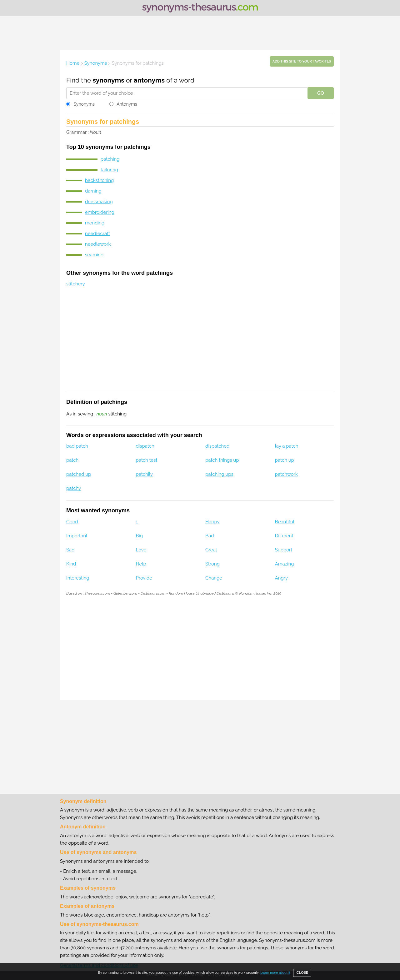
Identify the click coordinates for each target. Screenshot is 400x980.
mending (95, 223)
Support (284, 550)
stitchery (76, 284)
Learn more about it (275, 972)
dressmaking (99, 202)
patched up (79, 474)
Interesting (78, 578)
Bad (210, 536)
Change (214, 578)
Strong (212, 564)
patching (110, 159)
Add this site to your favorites (302, 61)
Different (284, 536)
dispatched (217, 446)
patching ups (219, 474)
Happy (212, 522)
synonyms (109, 80)
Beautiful (285, 522)
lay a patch (287, 446)
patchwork (286, 474)
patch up (285, 460)
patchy (74, 488)
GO (321, 93)
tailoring (109, 170)
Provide (144, 578)
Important (77, 536)
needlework (98, 244)
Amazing (285, 564)
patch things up (222, 460)
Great (211, 550)
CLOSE (302, 972)
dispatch (145, 446)
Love (141, 550)
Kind (71, 564)
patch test (147, 460)
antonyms (149, 80)
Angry (282, 578)
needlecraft (97, 234)
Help (141, 564)
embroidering (100, 212)
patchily (144, 474)
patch (72, 460)
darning (93, 191)
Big (140, 536)
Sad (70, 550)
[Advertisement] (200, 33)
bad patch (77, 446)
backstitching (99, 180)
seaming (94, 255)
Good (72, 522)
